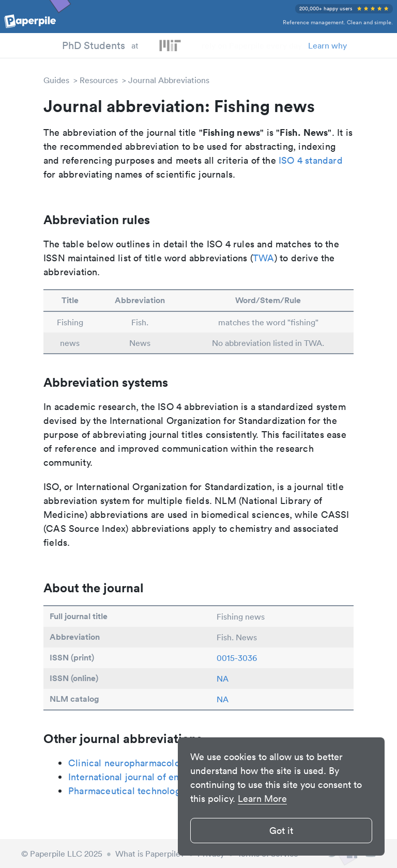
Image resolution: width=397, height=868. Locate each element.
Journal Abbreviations (169, 80)
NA (223, 678)
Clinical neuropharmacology (129, 763)
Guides (56, 80)
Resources (99, 80)
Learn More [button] (262, 799)
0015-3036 (237, 658)
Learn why (327, 45)
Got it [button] (281, 831)
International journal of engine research (153, 777)
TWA (264, 258)
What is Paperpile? (150, 854)
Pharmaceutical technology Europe (143, 791)
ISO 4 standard (311, 160)
